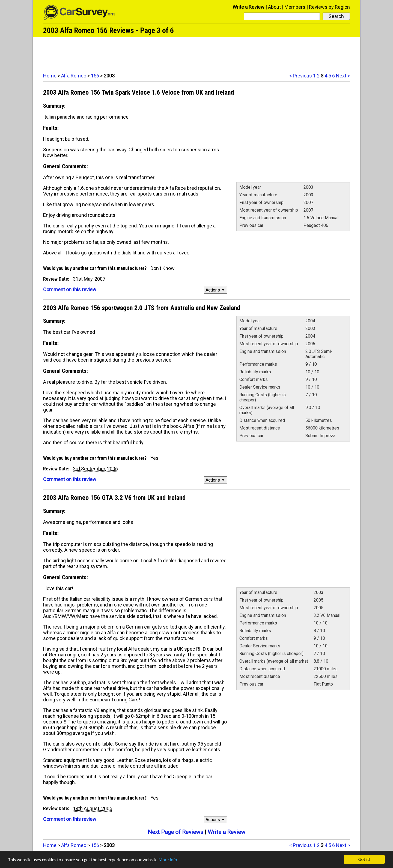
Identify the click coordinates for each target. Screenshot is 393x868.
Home (50, 76)
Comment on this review (70, 289)
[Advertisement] (196, 52)
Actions (216, 290)
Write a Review (248, 7)
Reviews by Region (329, 7)
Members (295, 7)
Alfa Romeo (74, 76)
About (274, 7)
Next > (343, 76)
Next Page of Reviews (175, 832)
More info (168, 860)
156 (95, 76)
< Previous (301, 76)
